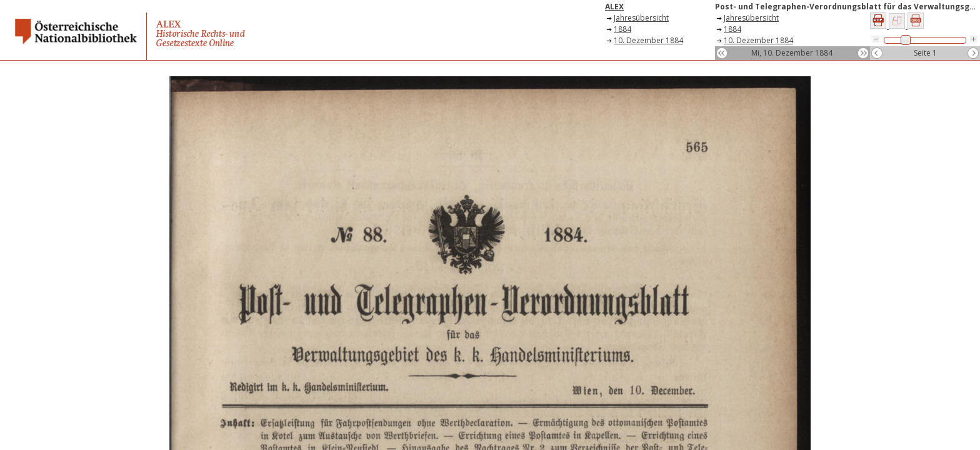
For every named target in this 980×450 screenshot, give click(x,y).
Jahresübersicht (641, 18)
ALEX (614, 7)
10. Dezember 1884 (648, 40)
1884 (622, 29)
